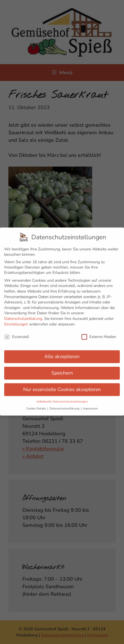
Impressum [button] (90, 405)
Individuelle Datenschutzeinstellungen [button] (62, 398)
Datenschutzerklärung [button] (65, 405)
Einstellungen (16, 321)
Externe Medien (99, 334)
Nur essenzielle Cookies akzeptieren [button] (62, 386)
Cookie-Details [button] (36, 405)
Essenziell (17, 334)
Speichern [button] (62, 369)
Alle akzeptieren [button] (62, 353)
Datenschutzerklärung (23, 315)
